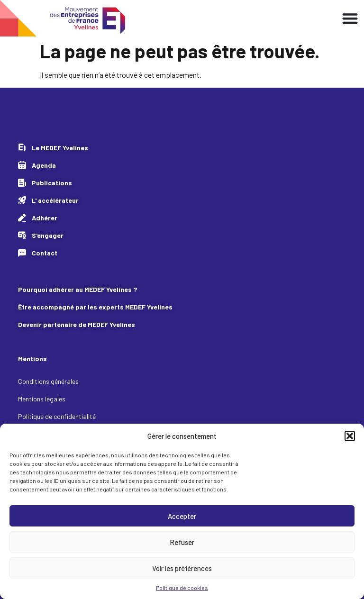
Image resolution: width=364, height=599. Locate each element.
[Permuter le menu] (350, 18)
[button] (350, 436)
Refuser (182, 542)
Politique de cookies (182, 588)
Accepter (182, 516)
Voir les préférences (182, 568)
